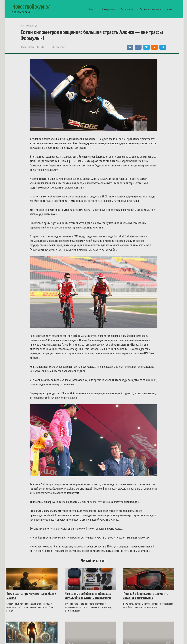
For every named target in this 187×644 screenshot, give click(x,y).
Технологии (127, 9)
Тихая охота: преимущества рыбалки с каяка (31, 596)
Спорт (92, 9)
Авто (170, 9)
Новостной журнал (31, 7)
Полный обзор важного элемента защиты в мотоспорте (146, 596)
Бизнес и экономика (150, 9)
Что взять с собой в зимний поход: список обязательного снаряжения (88, 596)
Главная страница (29, 26)
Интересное (108, 9)
